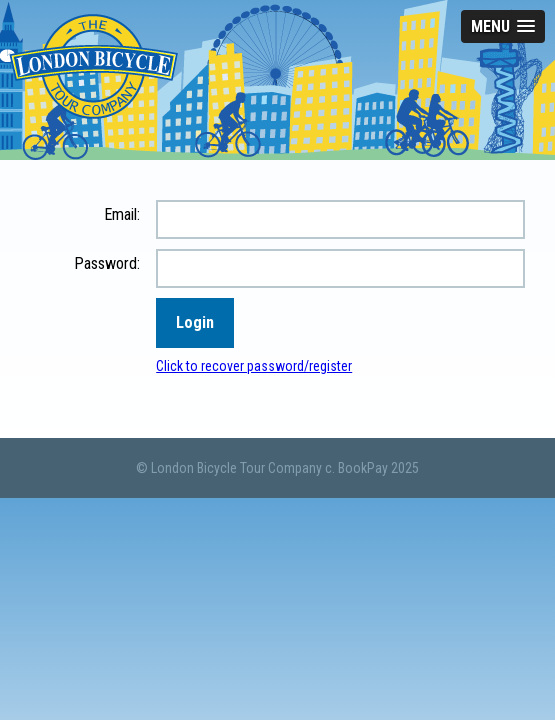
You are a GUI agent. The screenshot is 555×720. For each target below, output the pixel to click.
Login (195, 322)
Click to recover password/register (254, 366)
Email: (122, 214)
